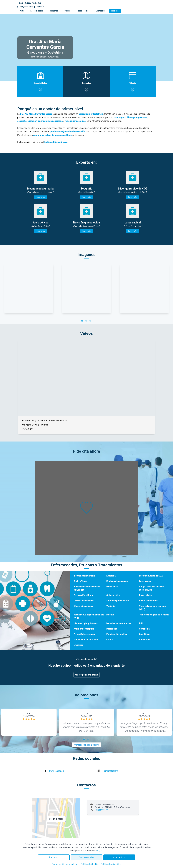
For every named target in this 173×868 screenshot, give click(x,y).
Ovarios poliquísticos (84, 601)
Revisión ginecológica (117, 581)
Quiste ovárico (113, 595)
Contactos (100, 11)
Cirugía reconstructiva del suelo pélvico (152, 588)
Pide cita (115, 11)
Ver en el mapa (56, 819)
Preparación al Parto (84, 595)
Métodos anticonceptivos (119, 623)
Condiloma (144, 629)
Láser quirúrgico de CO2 (151, 576)
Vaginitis (111, 606)
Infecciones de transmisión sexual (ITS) (87, 588)
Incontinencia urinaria (84, 576)
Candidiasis (145, 634)
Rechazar (54, 857)
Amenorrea (145, 640)
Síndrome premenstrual (118, 601)
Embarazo (79, 645)
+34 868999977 (101, 810)
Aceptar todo (119, 857)
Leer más (40, 197)
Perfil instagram (110, 771)
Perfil (22, 11)
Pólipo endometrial (148, 601)
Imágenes (54, 11)
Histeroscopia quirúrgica (86, 623)
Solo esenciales (87, 857)
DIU (141, 623)
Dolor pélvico (146, 595)
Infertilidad (112, 629)
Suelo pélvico (80, 581)
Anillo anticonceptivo (84, 629)
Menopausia (112, 587)
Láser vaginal (146, 581)
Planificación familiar (117, 634)
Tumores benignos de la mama (154, 615)
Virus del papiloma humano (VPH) (152, 608)
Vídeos (67, 11)
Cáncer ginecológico (84, 606)
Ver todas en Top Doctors (86, 745)
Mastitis (110, 615)
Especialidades (37, 11)
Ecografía (111, 576)
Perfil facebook (56, 771)
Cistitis (110, 640)
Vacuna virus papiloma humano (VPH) (89, 616)
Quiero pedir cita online (87, 675)
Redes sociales (83, 11)
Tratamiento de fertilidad (86, 640)
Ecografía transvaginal (85, 634)
